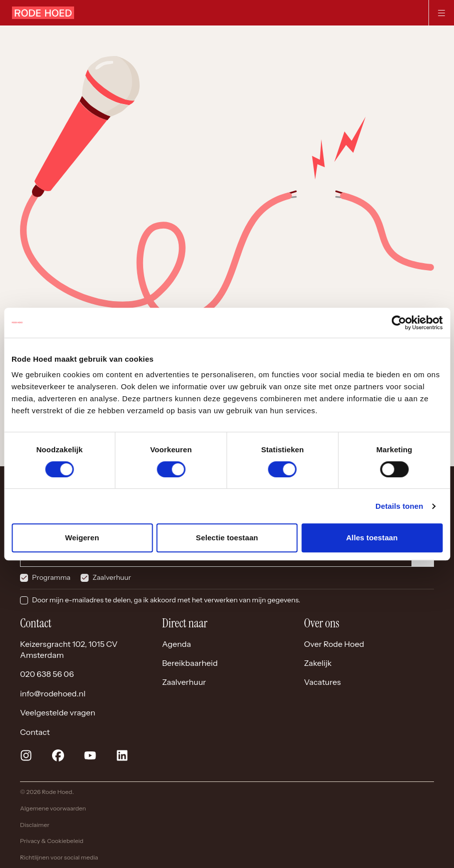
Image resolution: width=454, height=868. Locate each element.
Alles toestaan (372, 538)
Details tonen (399, 506)
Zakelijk (318, 663)
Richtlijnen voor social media (59, 857)
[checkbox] (24, 578)
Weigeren (82, 538)
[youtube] (90, 755)
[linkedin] (122, 755)
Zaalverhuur (112, 577)
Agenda (177, 644)
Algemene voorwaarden (53, 808)
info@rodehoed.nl (53, 693)
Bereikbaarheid (190, 663)
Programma (51, 577)
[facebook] (58, 755)
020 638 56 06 (47, 674)
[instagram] (26, 755)
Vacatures (322, 682)
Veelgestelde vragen (58, 712)
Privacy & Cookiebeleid (52, 841)
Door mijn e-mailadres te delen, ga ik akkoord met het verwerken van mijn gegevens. (166, 600)
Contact (35, 732)
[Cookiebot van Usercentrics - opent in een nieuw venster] (399, 323)
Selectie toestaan (227, 538)
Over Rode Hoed (334, 644)
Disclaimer (35, 825)
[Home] (43, 13)
